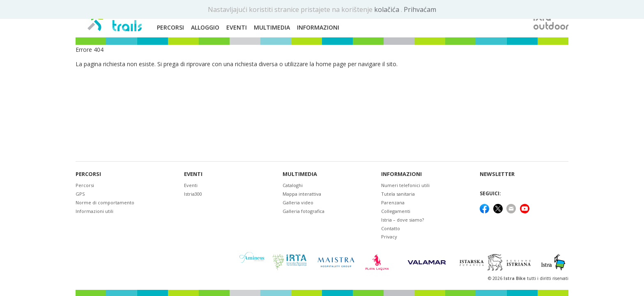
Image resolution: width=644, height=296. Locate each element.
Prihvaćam (420, 9)
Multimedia (300, 174)
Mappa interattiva (302, 194)
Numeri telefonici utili (405, 185)
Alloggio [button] (205, 27)
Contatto (391, 228)
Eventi (193, 174)
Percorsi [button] (170, 27)
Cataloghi (293, 185)
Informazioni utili (94, 211)
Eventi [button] (237, 27)
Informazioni (401, 174)
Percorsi (88, 174)
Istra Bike (515, 278)
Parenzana (393, 202)
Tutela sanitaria (398, 194)
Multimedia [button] (272, 27)
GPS (80, 194)
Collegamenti (396, 211)
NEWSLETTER (497, 174)
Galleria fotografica (304, 211)
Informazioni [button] (318, 27)
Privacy (389, 237)
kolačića (388, 9)
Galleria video (298, 202)
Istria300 (193, 194)
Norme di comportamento (105, 202)
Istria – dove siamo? (402, 220)
